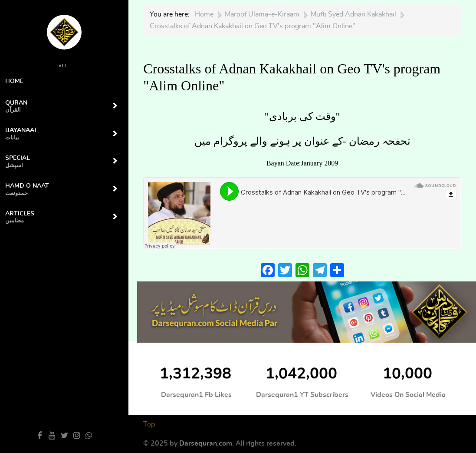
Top (149, 424)
